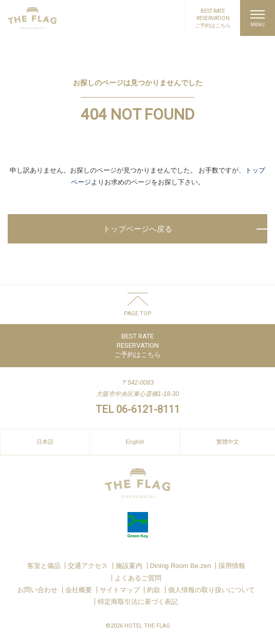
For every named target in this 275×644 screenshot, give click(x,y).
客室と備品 (44, 566)
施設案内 (129, 566)
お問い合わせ (38, 590)
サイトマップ (120, 590)
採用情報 (232, 566)
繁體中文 (228, 442)
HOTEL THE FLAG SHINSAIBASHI (32, 18)
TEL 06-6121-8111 (138, 409)
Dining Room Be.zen (181, 566)
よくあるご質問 (138, 578)
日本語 (45, 442)
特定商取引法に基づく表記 (138, 602)
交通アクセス (88, 566)
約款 (154, 590)
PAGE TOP (138, 313)
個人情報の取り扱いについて (212, 590)
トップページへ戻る (137, 229)
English (135, 442)
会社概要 (79, 590)
